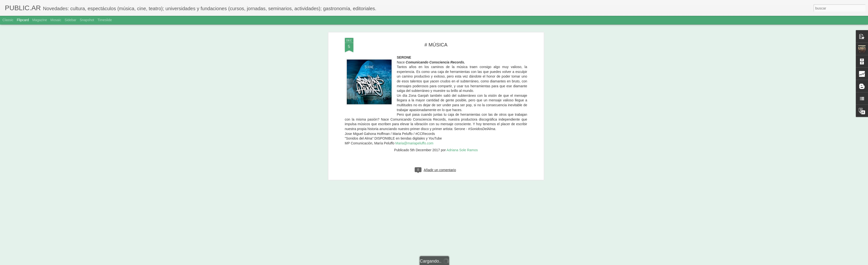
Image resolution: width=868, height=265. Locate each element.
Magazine (40, 20)
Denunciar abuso (469, 262)
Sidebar (71, 20)
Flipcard (23, 20)
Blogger (453, 262)
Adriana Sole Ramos (462, 38)
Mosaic (56, 20)
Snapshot (87, 20)
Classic (8, 20)
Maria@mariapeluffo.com (414, 31)
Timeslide (105, 20)
